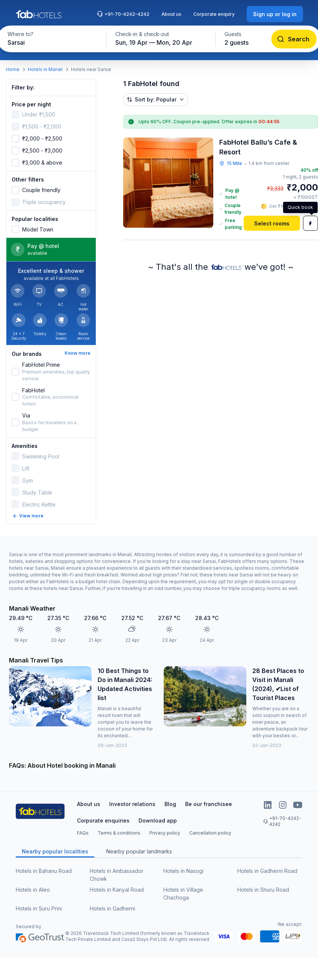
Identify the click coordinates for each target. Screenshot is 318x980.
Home (13, 69)
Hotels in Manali (45, 69)
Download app (158, 820)
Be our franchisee (209, 804)
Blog (170, 804)
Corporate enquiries (103, 820)
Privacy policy (165, 833)
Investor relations (132, 804)
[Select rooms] (272, 223)
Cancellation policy (210, 833)
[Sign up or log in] (275, 14)
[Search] (294, 39)
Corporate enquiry (214, 14)
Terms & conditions (119, 833)
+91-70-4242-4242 (123, 14)
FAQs (83, 833)
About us (171, 14)
